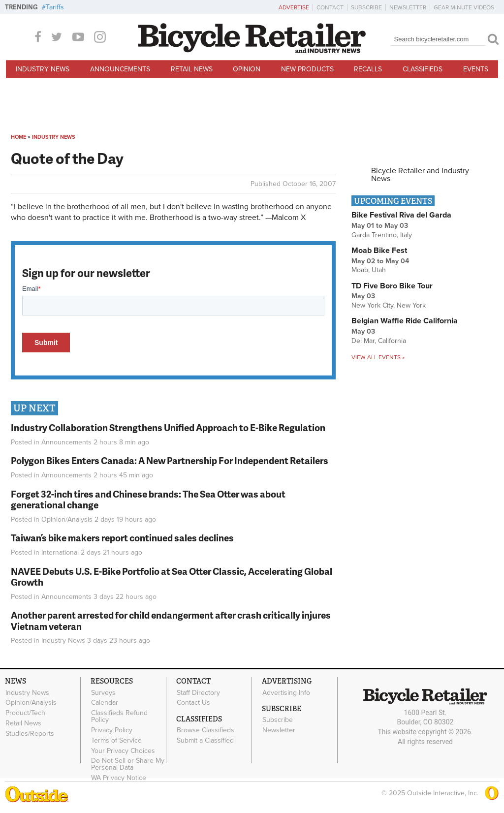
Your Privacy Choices (123, 750)
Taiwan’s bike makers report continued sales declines (122, 538)
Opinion (247, 69)
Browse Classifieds (205, 730)
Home (18, 137)
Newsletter (408, 7)
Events (476, 69)
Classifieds (423, 69)
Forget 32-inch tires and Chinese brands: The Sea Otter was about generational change (148, 500)
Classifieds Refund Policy (119, 717)
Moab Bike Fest (379, 250)
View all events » (378, 357)
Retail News (192, 69)
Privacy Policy (112, 730)
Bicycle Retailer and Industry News (420, 175)
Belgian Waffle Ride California (405, 321)
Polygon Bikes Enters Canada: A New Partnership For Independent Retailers (170, 460)
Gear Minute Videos (464, 7)
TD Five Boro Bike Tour (392, 286)
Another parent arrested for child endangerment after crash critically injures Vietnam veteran (171, 621)
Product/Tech (25, 713)
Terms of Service (116, 740)
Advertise (294, 7)
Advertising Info (286, 692)
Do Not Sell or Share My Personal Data (128, 764)
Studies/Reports (30, 733)
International (60, 552)
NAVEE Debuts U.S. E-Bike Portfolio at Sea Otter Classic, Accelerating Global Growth (172, 577)
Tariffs (55, 7)
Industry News (43, 69)
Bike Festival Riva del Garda (401, 215)
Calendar (105, 703)
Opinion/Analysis (67, 519)
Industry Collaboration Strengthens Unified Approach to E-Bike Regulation (168, 427)
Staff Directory (198, 692)
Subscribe (366, 7)
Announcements (120, 69)
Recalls (368, 69)
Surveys (103, 692)
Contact (330, 7)
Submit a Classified (205, 741)
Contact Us (193, 703)
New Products (307, 69)
